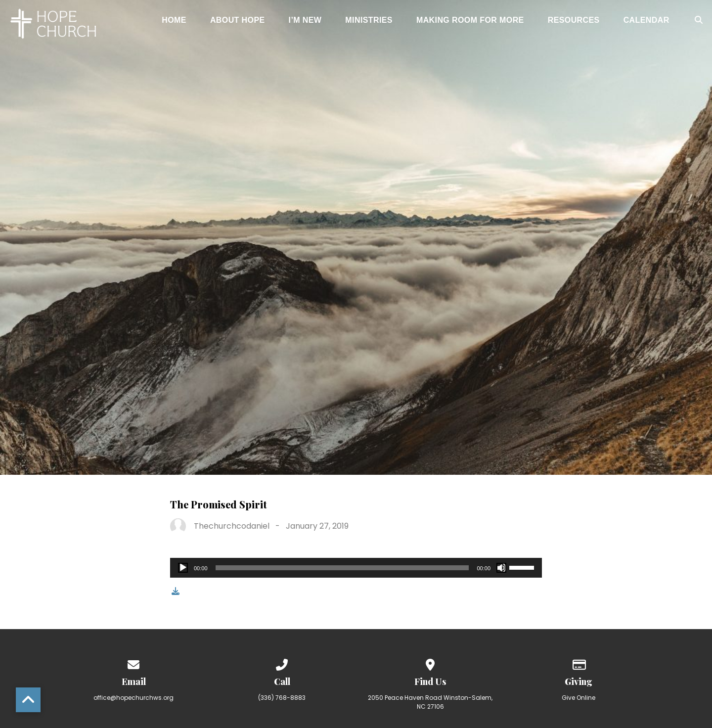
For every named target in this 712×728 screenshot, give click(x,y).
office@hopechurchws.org (133, 698)
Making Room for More (470, 20)
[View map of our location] (430, 663)
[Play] (183, 568)
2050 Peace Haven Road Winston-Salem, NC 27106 (430, 702)
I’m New (305, 20)
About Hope (238, 20)
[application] (356, 568)
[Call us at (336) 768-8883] (282, 663)
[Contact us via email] (133, 663)
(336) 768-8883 (282, 698)
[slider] (342, 568)
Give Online (578, 698)
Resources (574, 20)
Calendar (646, 20)
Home (174, 20)
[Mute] (501, 568)
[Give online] (578, 663)
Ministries (369, 20)
